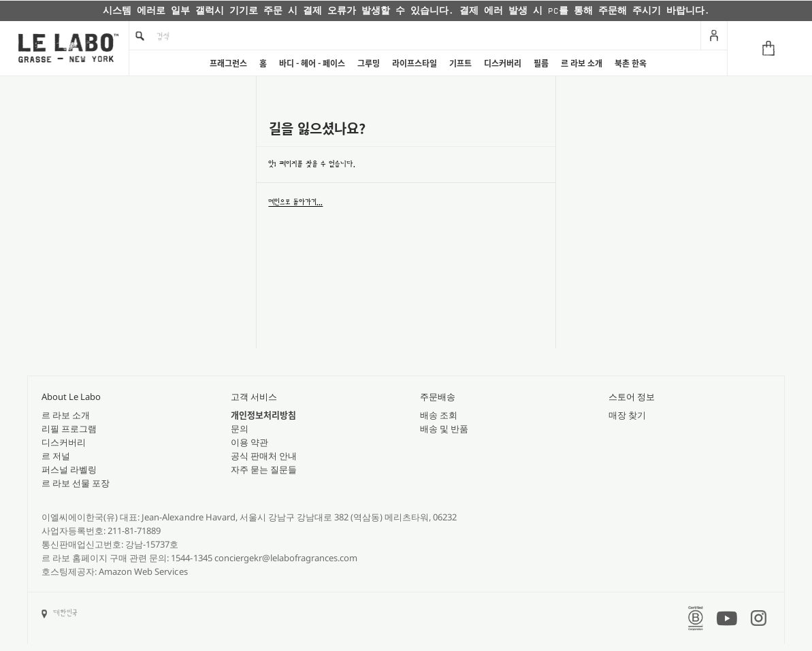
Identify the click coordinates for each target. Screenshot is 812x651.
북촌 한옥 (631, 63)
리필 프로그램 (69, 429)
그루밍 (369, 63)
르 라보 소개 (582, 63)
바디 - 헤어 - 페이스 (312, 63)
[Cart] (769, 48)
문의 (240, 429)
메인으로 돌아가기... (295, 202)
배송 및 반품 (444, 429)
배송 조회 (439, 415)
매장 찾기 (627, 415)
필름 (541, 63)
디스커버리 (503, 63)
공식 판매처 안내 (264, 456)
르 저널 (56, 456)
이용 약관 (249, 442)
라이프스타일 (415, 63)
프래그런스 (228, 63)
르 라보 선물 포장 (76, 483)
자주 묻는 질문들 (264, 469)
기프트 (460, 63)
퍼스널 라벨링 (69, 469)
